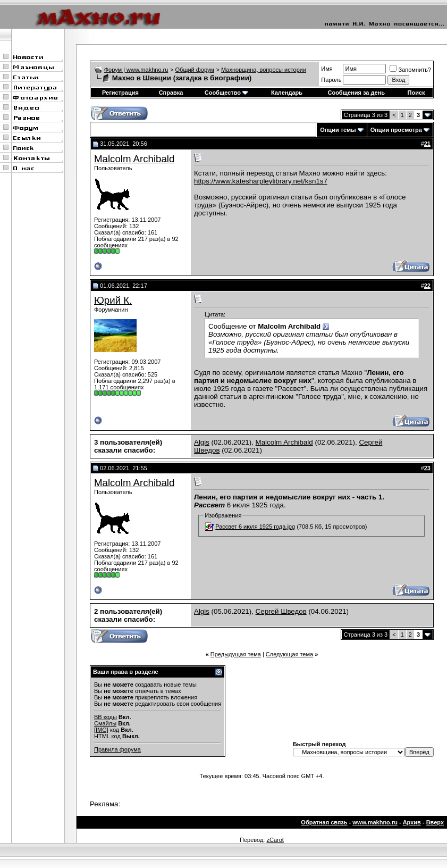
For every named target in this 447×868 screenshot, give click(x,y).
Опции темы (338, 130)
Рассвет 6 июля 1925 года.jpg (255, 527)
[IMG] (101, 730)
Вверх (435, 822)
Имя (327, 69)
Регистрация (120, 93)
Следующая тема (289, 654)
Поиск (416, 93)
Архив (412, 822)
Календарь (287, 93)
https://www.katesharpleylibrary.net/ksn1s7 (261, 181)
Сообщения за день (356, 93)
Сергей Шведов (281, 611)
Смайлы (105, 723)
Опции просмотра (396, 130)
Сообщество (226, 93)
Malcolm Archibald (134, 159)
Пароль (331, 80)
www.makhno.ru (375, 822)
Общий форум (195, 70)
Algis (202, 442)
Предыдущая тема (236, 654)
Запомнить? (410, 70)
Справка (171, 93)
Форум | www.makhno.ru (136, 70)
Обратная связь (324, 822)
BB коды (106, 717)
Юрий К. (113, 300)
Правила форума (117, 749)
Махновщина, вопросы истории (264, 70)
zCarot (275, 840)
